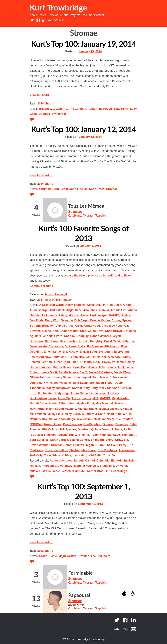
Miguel (127, 409)
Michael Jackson (110, 409)
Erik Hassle (70, 352)
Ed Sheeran (95, 346)
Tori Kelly (36, 455)
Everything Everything (114, 352)
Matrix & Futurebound (64, 403)
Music (49, 294)
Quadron (84, 429)
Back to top (98, 639)
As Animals (49, 315)
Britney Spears (122, 320)
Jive (61, 466)
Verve (56, 471)
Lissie (52, 398)
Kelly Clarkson (109, 388)
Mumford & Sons (94, 414)
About (33, 15)
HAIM (97, 362)
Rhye (73, 435)
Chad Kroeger (69, 331)
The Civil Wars (100, 556)
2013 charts (45, 551)
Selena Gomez (79, 440)
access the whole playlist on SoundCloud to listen (98, 276)
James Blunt (115, 367)
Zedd (115, 455)
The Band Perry (116, 445)
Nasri (110, 414)
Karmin (77, 388)
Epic (131, 461)
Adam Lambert (75, 305)
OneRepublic (92, 424)
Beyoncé (45, 109)
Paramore (121, 424)
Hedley (130, 362)
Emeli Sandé (52, 352)
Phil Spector (68, 429)
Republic (101, 215)
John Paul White (41, 383)
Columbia (103, 461)
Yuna (106, 455)
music (67, 300)
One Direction (72, 424)
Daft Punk (52, 341)
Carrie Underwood (87, 326)
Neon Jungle (67, 419)
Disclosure (56, 346)
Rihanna (83, 435)
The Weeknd (127, 450)
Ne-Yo (53, 419)
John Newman (120, 377)
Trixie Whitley (62, 455)
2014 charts (45, 104)
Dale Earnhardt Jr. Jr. (74, 341)
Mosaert (89, 215)
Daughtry (96, 341)
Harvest (35, 466)
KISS (33, 393)
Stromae (44, 114)
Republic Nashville (85, 466)
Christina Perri (49, 189)
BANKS (114, 315)
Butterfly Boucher (42, 326)
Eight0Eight (119, 461)
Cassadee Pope (112, 326)
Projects (75, 15)
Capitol (90, 461)
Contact (99, 15)
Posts (42, 15)
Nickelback (85, 419)
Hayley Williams (113, 362)
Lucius (86, 398)
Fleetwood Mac (40, 357)
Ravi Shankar (46, 435)
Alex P (101, 305)
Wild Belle (95, 455)
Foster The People (100, 109)
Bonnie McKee (100, 320)
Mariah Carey (39, 403)
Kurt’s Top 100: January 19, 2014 (84, 44)
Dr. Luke (70, 346)
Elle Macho (112, 346)
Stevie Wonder (40, 445)
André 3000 (57, 310)
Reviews (53, 15)
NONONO (36, 424)
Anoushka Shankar (96, 310)
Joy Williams (62, 383)
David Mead (112, 341)
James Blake (97, 367)
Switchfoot (59, 114)
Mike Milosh (38, 414)
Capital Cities (64, 326)
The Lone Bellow (56, 450)
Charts (64, 15)
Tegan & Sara (95, 445)
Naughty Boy (38, 419)
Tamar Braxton (74, 445)
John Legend (82, 377)
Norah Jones (53, 424)
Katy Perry (121, 109)
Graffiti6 (47, 362)
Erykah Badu (88, 352)
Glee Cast (115, 357)
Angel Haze (74, 310)
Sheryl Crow (114, 440)
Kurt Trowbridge (58, 7)
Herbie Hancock (40, 367)
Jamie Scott (49, 372)
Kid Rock (127, 388)
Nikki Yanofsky (104, 419)
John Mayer (100, 377)
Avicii (84, 315)
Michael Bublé (87, 409)
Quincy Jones (100, 429)
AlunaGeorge (39, 310)
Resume (87, 15)
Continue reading (43, 286)
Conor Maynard (101, 336)
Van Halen (79, 455)
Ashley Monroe (69, 315)
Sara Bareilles (39, 440)
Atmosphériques (61, 461)
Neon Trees (97, 189)
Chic (83, 331)
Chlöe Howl (96, 331)
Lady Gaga (62, 393)
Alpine (127, 305)
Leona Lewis (98, 393)
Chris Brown (113, 331)
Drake (81, 346)
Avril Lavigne (98, 315)
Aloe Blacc (114, 305)
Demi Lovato (38, 346)
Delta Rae (128, 341)
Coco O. (69, 336)
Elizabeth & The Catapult (69, 109)
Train (48, 455)
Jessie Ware (122, 372)
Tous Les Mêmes (86, 206)
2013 (40, 300)
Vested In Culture (73, 471)
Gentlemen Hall (96, 357)
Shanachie (107, 466)
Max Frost (87, 403)
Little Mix (64, 398)
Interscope (49, 466)
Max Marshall (105, 403)
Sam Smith (129, 435)
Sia (126, 440)
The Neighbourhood (83, 450)
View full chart (41, 95)
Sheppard (97, 440)
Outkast (108, 424)
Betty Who (52, 320)
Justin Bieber (104, 383)
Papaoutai (79, 595)
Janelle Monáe (68, 372)
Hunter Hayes (62, 367)
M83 (95, 398)
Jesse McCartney (100, 372)
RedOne (62, 435)
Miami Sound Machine (61, 409)
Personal (61, 294)
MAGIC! (105, 398)
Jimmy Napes (62, 377)
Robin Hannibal (101, 435)
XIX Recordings (116, 471)
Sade (116, 435)
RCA (68, 466)
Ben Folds (37, 320)
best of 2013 (53, 300)
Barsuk (79, 461)
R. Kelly (117, 429)
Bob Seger (81, 320)
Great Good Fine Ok (74, 189)
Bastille (126, 315)
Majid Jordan (120, 398)
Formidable (80, 573)
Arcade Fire (119, 310)
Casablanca (75, 215)
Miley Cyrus (73, 414)
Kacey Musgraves (58, 388)
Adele (91, 305)
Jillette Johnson (41, 377)
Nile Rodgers (124, 419)
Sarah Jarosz (59, 440)
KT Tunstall (46, 393)
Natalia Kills (124, 414)
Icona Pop (80, 367)
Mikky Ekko (55, 414)
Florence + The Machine (68, 357)
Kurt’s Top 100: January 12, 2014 (84, 129)
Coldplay (83, 336)
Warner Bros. (95, 471)
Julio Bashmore (83, 383)
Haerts (87, 362)
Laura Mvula (79, 393)
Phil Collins (50, 429)
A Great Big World (51, 305)
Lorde (76, 398)
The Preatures (108, 450)
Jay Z (83, 372)
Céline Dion (50, 331)
